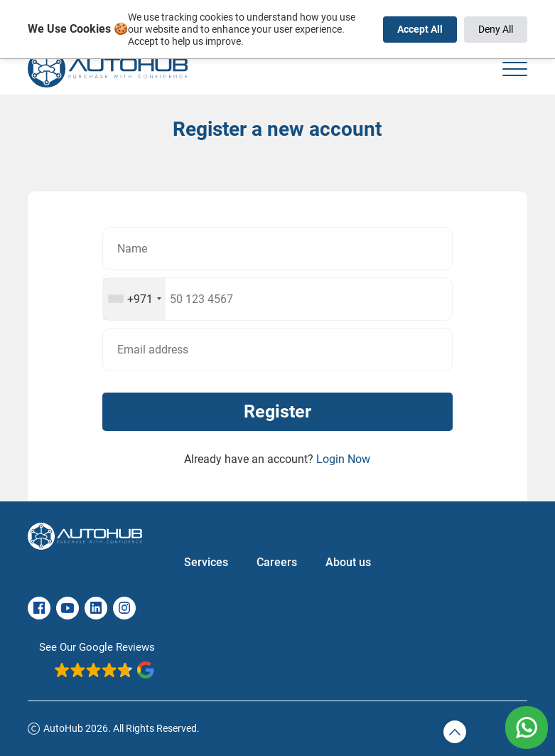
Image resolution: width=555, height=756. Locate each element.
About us (348, 562)
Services (206, 562)
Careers (277, 562)
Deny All (496, 29)
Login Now (343, 459)
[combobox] (134, 299)
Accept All (420, 29)
